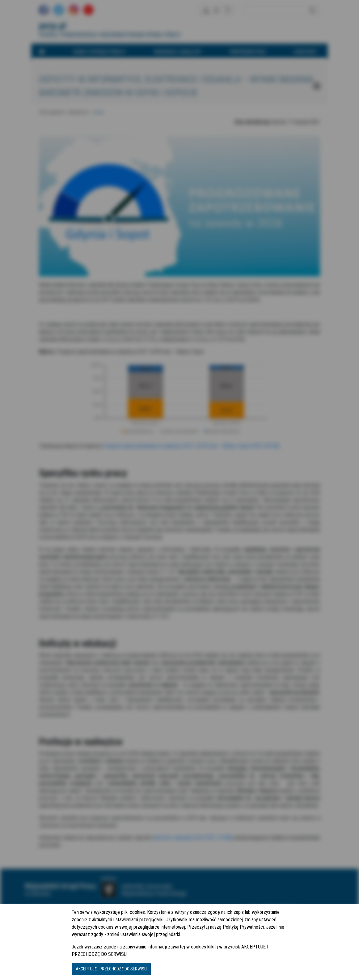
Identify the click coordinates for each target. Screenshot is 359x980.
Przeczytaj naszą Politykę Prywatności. (226, 927)
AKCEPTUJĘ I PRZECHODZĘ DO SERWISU (111, 969)
